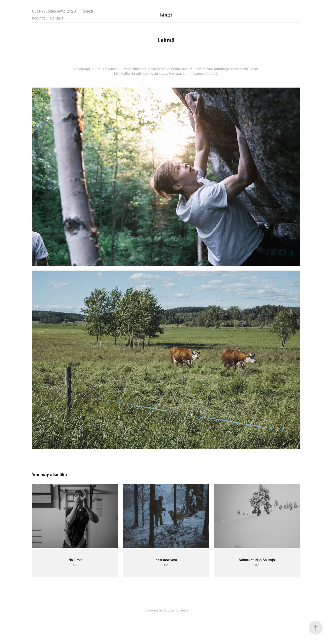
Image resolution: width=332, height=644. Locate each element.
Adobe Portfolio (176, 610)
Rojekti (87, 11)
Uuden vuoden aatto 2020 (54, 11)
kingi (166, 15)
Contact (57, 18)
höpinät (38, 18)
